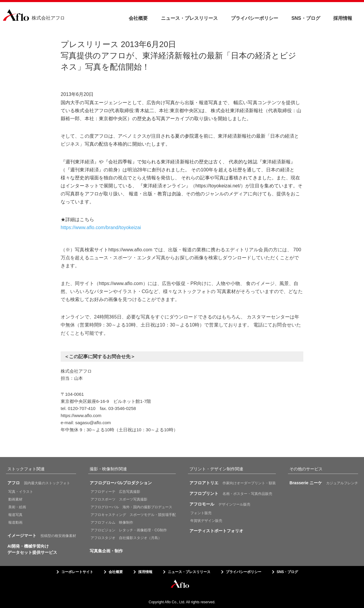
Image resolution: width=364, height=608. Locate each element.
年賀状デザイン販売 (206, 521)
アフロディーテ (115, 492)
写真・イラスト (21, 492)
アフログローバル (131, 507)
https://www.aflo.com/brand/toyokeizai (101, 227)
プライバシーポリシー (255, 18)
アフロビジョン (129, 530)
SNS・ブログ (306, 18)
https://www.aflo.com (81, 415)
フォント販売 (201, 513)
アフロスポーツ (119, 499)
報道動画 (15, 522)
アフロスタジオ (126, 538)
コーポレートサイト (77, 572)
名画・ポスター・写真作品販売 (231, 493)
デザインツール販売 (220, 504)
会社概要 (138, 18)
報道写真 (15, 515)
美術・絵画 (17, 507)
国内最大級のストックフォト (39, 483)
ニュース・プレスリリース (189, 18)
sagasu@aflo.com (93, 423)
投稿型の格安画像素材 (42, 535)
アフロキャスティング (133, 515)
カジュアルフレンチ (324, 483)
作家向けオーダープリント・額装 (233, 483)
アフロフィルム (112, 522)
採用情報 (343, 18)
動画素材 (15, 499)
